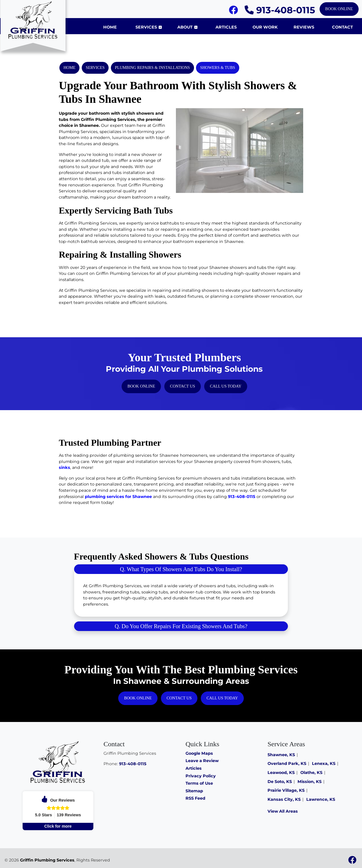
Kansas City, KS (284, 799)
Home (69, 68)
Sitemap (194, 791)
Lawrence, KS (321, 799)
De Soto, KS (280, 782)
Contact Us (183, 386)
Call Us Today (226, 386)
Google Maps (199, 753)
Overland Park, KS (287, 763)
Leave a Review (202, 761)
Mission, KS (310, 782)
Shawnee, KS (281, 755)
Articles (194, 768)
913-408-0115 (280, 10)
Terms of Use (199, 783)
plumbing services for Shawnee (118, 497)
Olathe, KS (311, 773)
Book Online (339, 9)
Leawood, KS (281, 773)
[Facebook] (233, 12)
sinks (64, 467)
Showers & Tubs (218, 68)
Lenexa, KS (324, 763)
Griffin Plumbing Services (47, 860)
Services (95, 68)
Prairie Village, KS (286, 790)
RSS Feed (195, 798)
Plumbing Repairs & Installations (152, 68)
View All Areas (283, 811)
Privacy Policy (201, 776)
